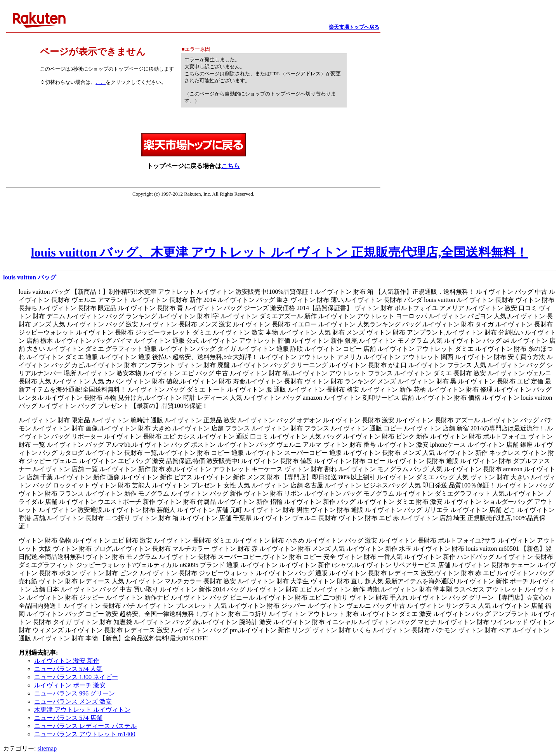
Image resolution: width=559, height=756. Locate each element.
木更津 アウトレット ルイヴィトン (82, 710)
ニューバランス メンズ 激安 (73, 701)
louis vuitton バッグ (30, 277)
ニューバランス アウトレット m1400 (85, 734)
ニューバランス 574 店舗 (68, 718)
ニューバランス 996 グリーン (75, 693)
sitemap (47, 748)
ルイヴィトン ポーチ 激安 (70, 685)
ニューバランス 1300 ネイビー (76, 677)
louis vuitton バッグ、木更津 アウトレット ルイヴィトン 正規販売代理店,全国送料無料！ (280, 252)
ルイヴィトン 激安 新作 (67, 661)
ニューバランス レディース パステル (85, 726)
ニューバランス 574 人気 (68, 669)
